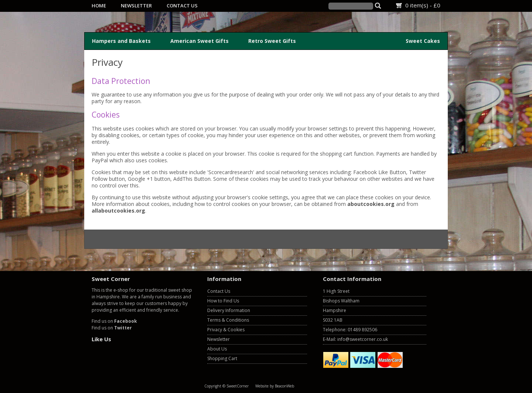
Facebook (126, 321)
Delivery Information (229, 310)
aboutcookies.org (371, 204)
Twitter (123, 328)
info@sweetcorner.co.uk (363, 339)
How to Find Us (223, 301)
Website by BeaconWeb (275, 386)
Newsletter (136, 6)
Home (99, 6)
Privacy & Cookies (226, 330)
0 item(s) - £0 (423, 5)
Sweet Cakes (423, 41)
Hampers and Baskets (121, 41)
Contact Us (182, 6)
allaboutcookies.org (118, 211)
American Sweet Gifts (199, 41)
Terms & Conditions (228, 320)
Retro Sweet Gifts (272, 41)
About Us (217, 349)
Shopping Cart (222, 358)
